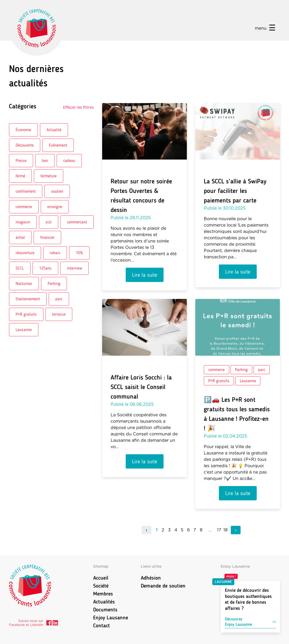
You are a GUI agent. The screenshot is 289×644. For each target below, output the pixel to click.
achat (20, 237)
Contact (101, 625)
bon (45, 160)
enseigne (55, 207)
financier (47, 237)
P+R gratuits (26, 314)
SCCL (20, 268)
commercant (77, 222)
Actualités (104, 602)
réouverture (25, 253)
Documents (105, 610)
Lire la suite (145, 275)
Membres (103, 594)
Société (101, 586)
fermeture (49, 176)
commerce (24, 207)
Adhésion (151, 578)
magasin (23, 222)
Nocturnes (24, 283)
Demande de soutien (163, 586)
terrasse (59, 314)
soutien (57, 191)
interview (74, 268)
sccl (49, 222)
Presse (21, 160)
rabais (55, 253)
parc (59, 299)
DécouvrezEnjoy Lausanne (250, 622)
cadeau (69, 160)
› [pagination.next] (236, 530)
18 (225, 530)
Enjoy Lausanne (111, 617)
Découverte (25, 145)
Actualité (54, 130)
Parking (54, 283)
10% (79, 253)
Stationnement (28, 299)
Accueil (101, 578)
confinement (26, 191)
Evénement (58, 145)
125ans (45, 268)
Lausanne (24, 330)
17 (219, 530)
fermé (20, 176)
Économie (23, 130)
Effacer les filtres (78, 108)
